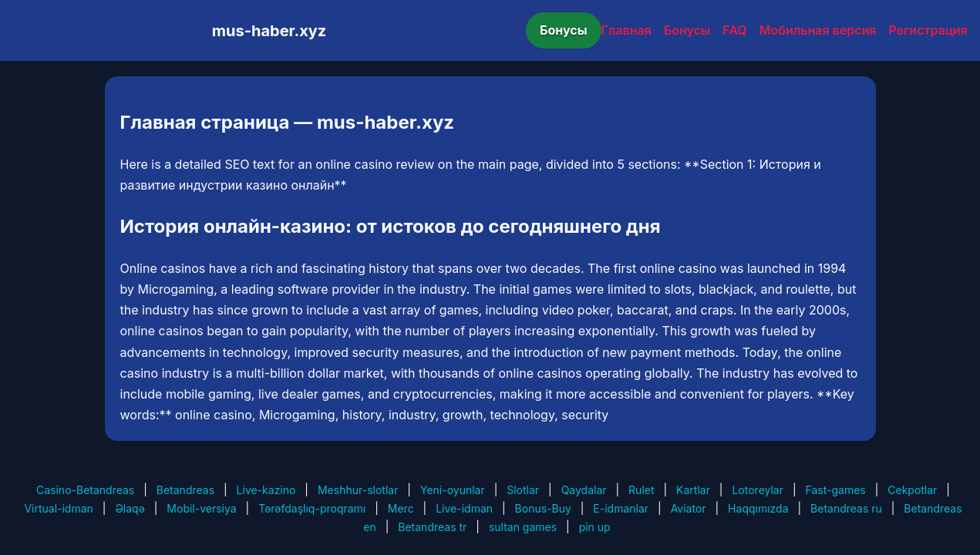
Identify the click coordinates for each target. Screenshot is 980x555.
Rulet (641, 490)
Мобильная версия (818, 30)
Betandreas (185, 490)
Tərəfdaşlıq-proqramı (312, 508)
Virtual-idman (58, 508)
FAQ (734, 30)
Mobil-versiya (201, 508)
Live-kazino (266, 490)
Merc (401, 508)
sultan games (523, 527)
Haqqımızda (758, 508)
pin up (595, 527)
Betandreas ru (846, 508)
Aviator (689, 508)
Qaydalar (584, 490)
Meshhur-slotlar (358, 490)
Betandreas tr (432, 527)
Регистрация (928, 30)
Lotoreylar (758, 490)
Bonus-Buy (543, 508)
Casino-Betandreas (85, 490)
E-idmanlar (621, 508)
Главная (626, 30)
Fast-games (836, 490)
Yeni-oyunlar (453, 490)
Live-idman (464, 508)
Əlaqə (130, 508)
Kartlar (693, 490)
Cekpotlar (912, 490)
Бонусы (564, 30)
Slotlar (523, 490)
